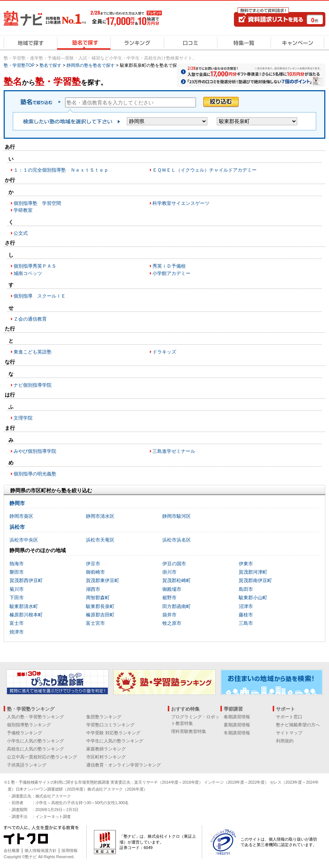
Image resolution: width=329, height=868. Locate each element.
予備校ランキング (24, 733)
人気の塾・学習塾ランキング (35, 717)
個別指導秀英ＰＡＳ (35, 266)
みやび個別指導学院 (35, 451)
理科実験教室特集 (189, 731)
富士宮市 (95, 623)
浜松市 (17, 527)
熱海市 (17, 564)
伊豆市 (93, 564)
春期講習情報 (237, 717)
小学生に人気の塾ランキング (35, 741)
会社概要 (12, 850)
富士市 (17, 623)
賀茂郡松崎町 (177, 580)
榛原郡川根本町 (26, 615)
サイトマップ (289, 733)
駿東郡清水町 (24, 606)
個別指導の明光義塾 (35, 474)
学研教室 (23, 210)
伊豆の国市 (174, 564)
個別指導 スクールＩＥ (40, 296)
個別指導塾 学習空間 (37, 203)
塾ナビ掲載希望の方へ (298, 725)
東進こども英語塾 (33, 352)
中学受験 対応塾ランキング (113, 733)
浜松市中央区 (24, 540)
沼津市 (246, 606)
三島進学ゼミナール (174, 451)
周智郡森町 (98, 598)
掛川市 (169, 572)
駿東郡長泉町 (100, 606)
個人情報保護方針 (41, 850)
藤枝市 (246, 615)
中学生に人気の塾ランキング (115, 741)
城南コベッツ (28, 273)
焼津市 (17, 632)
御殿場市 (172, 589)
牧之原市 (172, 623)
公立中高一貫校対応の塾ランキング (42, 757)
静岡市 (17, 503)
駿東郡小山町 (253, 598)
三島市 (246, 623)
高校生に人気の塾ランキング (35, 749)
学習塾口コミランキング (110, 725)
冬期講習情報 (237, 733)
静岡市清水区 (100, 516)
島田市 (246, 589)
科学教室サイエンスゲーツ (181, 203)
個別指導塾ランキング (29, 725)
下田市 (17, 598)
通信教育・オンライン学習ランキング (124, 765)
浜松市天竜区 (100, 540)
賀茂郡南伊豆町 (255, 580)
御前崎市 (95, 572)
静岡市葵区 (21, 516)
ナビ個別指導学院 (33, 385)
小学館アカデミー (171, 273)
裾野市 (169, 598)
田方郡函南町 (177, 606)
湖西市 (93, 589)
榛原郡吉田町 (100, 615)
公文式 (21, 233)
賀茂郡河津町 (253, 572)
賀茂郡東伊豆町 (103, 580)
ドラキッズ (164, 352)
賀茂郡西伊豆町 (26, 580)
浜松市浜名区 (177, 540)
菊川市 (17, 589)
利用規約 (285, 741)
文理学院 (23, 418)
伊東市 (246, 564)
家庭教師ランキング (106, 749)
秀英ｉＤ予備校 (169, 266)
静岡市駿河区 (177, 516)
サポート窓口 (289, 717)
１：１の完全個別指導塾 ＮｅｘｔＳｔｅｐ (61, 170)
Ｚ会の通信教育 (30, 319)
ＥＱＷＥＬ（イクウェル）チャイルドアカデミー (205, 170)
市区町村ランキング (106, 757)
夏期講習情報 (237, 725)
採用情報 (69, 850)
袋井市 (169, 615)
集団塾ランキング (104, 717)
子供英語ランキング (27, 765)
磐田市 (17, 572)
